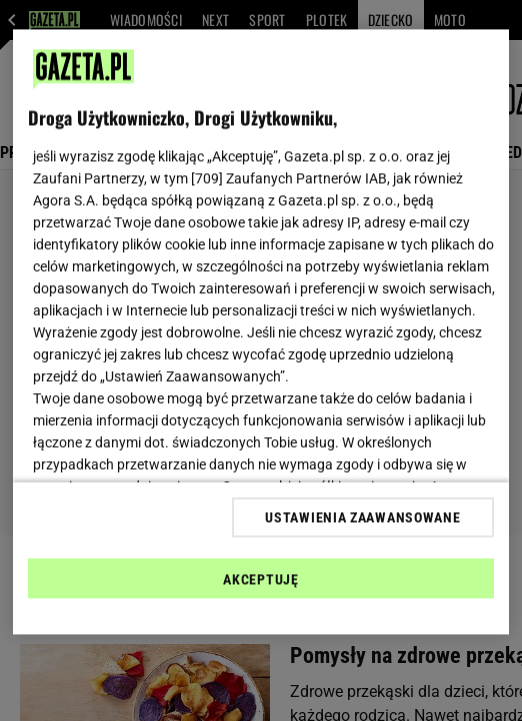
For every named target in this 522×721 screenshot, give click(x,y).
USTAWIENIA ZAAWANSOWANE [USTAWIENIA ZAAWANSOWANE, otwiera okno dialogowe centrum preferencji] (362, 517)
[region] (261, 332)
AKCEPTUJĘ (260, 579)
